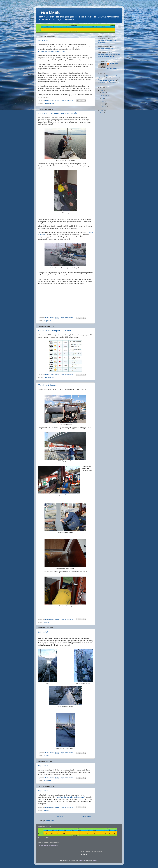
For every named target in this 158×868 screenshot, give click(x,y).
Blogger (95, 860)
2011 (102, 113)
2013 (102, 90)
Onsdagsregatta (49, 103)
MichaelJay (82, 860)
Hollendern (113, 78)
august (104, 93)
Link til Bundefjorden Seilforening (48, 846)
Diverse (46, 756)
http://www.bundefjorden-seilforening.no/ (52, 51)
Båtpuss (46, 622)
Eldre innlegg (87, 816)
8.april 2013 (43, 766)
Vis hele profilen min (114, 69)
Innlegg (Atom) (50, 821)
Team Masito (114, 64)
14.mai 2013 (43, 40)
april (103, 101)
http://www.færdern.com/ (105, 48)
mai (103, 98)
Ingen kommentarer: (67, 100)
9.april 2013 (43, 632)
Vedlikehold (47, 781)
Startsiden (60, 816)
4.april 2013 (43, 791)
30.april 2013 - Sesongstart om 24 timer (54, 331)
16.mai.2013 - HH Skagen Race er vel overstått (58, 113)
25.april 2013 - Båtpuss (47, 385)
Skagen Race (48, 321)
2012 (102, 110)
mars (103, 104)
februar (104, 107)
